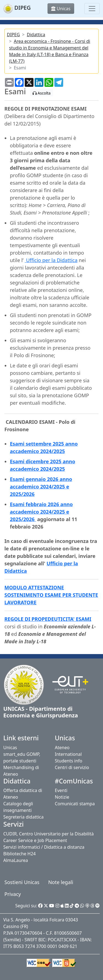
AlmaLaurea (16, 860)
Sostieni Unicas (22, 882)
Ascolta (42, 93)
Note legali (61, 882)
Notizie (62, 797)
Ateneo (62, 748)
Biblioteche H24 (20, 854)
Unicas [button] (61, 9)
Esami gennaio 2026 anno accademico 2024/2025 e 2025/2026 (41, 487)
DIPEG (13, 35)
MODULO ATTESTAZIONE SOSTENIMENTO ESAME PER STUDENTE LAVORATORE (51, 595)
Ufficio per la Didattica (51, 260)
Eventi (61, 790)
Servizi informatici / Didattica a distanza (44, 847)
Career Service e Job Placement (35, 840)
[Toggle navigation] (92, 9)
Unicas (10, 748)
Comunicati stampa (75, 804)
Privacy (13, 894)
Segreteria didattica (23, 817)
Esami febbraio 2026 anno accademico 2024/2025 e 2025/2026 (41, 512)
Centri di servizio (72, 767)
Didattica (36, 35)
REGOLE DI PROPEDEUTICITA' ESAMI (48, 619)
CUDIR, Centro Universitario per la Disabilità (48, 834)
